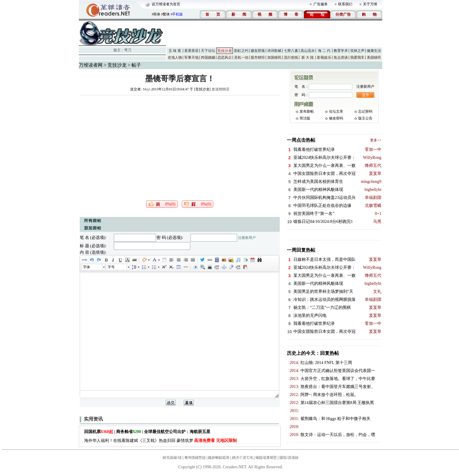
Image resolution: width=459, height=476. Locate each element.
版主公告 (365, 118)
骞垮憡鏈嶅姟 (195, 458)
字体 (87, 267)
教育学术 (341, 51)
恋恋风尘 (225, 57)
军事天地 (191, 57)
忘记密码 (365, 111)
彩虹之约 (241, 51)
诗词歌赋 (274, 51)
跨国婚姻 (208, 57)
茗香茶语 (191, 51)
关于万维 (370, 4)
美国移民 (374, 57)
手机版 (177, 14)
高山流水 (308, 51)
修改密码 (336, 118)
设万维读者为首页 (166, 4)
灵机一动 (241, 57)
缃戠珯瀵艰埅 (266, 458)
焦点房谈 (341, 57)
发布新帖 (307, 111)
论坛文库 (336, 111)
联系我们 (345, 4)
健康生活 (374, 51)
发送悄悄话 (220, 89)
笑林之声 (357, 51)
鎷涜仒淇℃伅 (243, 458)
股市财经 (258, 57)
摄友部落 (258, 51)
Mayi (147, 89)
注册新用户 (247, 238)
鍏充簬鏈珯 (172, 458)
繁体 (166, 14)
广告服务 (321, 4)
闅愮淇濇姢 (289, 458)
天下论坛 (208, 51)
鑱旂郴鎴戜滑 (219, 458)
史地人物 (175, 57)
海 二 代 (324, 51)
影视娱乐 (324, 57)
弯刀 (128, 50)
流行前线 (291, 57)
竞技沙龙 (225, 51)
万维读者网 (91, 65)
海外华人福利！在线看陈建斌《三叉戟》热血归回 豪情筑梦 (160, 441)
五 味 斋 (175, 51)
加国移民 (274, 57)
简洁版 (305, 118)
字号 (111, 267)
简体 (157, 14)
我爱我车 (357, 57)
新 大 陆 (308, 57)
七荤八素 (291, 51)
